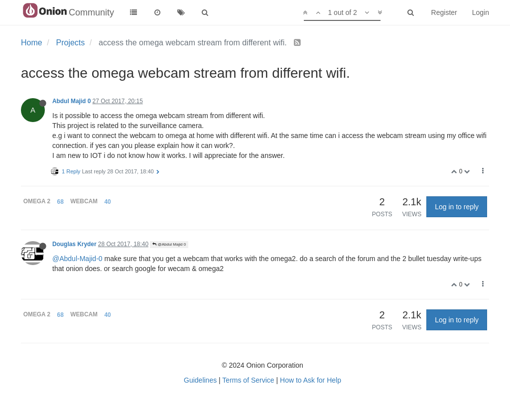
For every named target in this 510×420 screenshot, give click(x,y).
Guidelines (200, 380)
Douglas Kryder (74, 244)
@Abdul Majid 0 (169, 244)
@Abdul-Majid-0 (77, 259)
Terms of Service (248, 380)
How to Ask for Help (311, 380)
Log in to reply (457, 207)
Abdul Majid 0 (71, 101)
